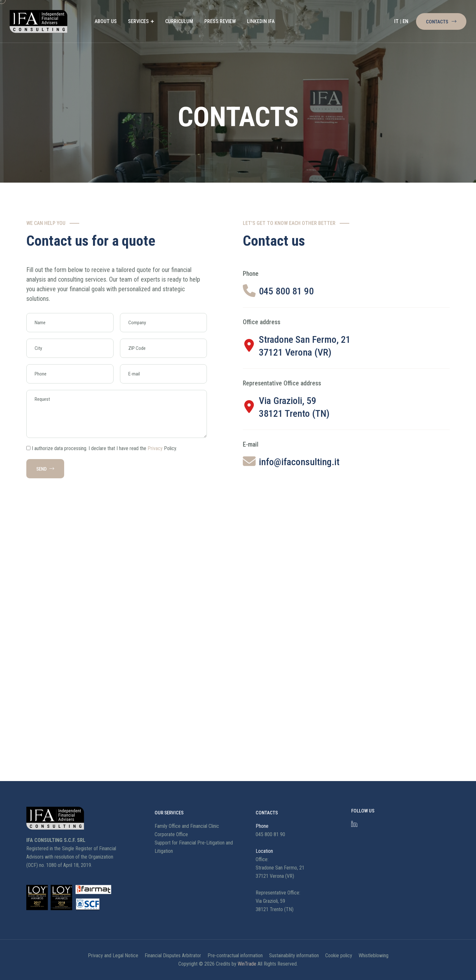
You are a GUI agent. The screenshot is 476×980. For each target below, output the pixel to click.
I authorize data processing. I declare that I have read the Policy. (104, 448)
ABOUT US (106, 21)
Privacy (155, 448)
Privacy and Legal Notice (113, 955)
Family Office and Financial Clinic (187, 826)
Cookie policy (339, 955)
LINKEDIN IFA (261, 21)
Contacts (441, 22)
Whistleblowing (374, 955)
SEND (45, 469)
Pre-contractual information (235, 955)
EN (405, 21)
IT (396, 21)
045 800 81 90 (286, 291)
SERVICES (138, 21)
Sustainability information (294, 955)
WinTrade (247, 964)
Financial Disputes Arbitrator (173, 955)
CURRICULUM (179, 21)
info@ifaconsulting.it (299, 462)
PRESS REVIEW (220, 21)
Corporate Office (171, 834)
